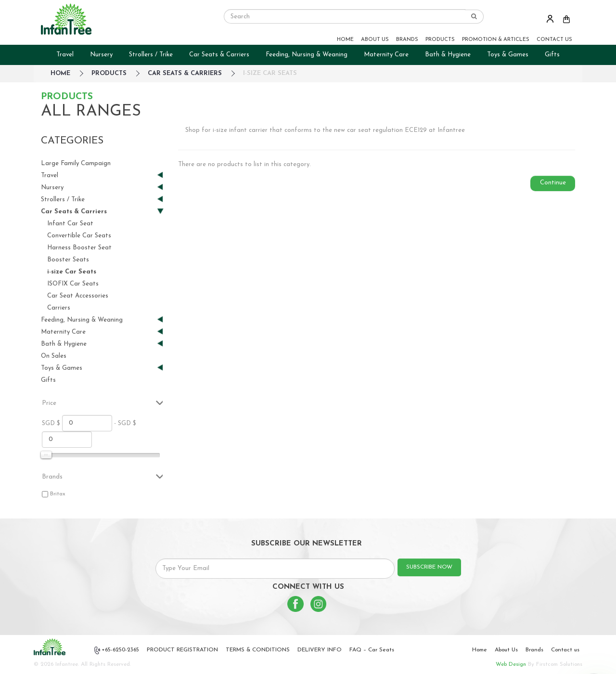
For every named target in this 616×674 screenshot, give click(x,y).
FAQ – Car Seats (372, 650)
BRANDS (407, 40)
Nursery (101, 55)
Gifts (552, 55)
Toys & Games (508, 55)
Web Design (511, 664)
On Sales (54, 356)
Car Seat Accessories (78, 296)
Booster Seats (68, 260)
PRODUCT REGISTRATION (182, 650)
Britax (58, 494)
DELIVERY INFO (320, 650)
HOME (345, 40)
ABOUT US (375, 40)
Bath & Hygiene (448, 55)
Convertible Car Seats (79, 236)
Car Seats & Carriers (219, 55)
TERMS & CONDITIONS (258, 650)
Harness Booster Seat (79, 248)
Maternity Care (386, 55)
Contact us (565, 650)
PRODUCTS (440, 40)
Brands (534, 650)
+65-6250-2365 (117, 650)
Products (109, 73)
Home (480, 650)
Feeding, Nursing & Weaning (307, 55)
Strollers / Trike (151, 55)
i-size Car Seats (270, 73)
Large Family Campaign (76, 163)
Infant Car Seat (70, 224)
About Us (506, 650)
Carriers (59, 308)
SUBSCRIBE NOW (429, 567)
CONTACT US (554, 40)
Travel (65, 55)
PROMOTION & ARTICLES (496, 40)
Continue (553, 183)
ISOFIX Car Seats (73, 284)
